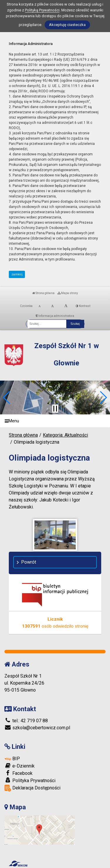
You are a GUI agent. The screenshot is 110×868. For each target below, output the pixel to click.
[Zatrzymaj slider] (55, 409)
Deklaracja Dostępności (32, 788)
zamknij (17, 274)
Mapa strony (68, 293)
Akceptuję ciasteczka (67, 25)
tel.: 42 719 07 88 (26, 721)
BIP (12, 759)
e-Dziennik (20, 766)
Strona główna (43, 293)
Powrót (29, 562)
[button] (7, 397)
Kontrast (83, 306)
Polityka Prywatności (30, 780)
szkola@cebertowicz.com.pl (37, 728)
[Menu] (55, 421)
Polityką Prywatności (42, 10)
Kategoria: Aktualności (65, 435)
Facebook (18, 773)
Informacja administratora (55, 316)
